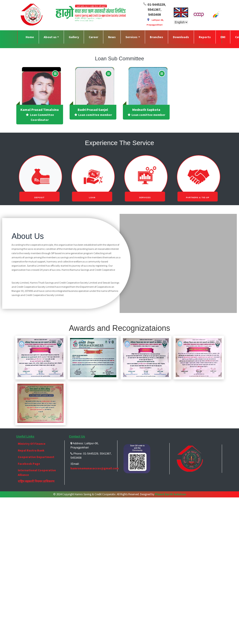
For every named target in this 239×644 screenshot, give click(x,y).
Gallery (74, 37)
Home (30, 37)
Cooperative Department (36, 457)
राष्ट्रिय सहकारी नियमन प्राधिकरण (36, 481)
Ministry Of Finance (32, 444)
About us (50, 37)
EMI (223, 37)
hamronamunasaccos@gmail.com (95, 468)
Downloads (181, 37)
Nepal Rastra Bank (31, 450)
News (112, 37)
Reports (205, 37)
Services (131, 37)
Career (94, 37)
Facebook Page (29, 464)
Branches (156, 37)
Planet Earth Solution (170, 494)
